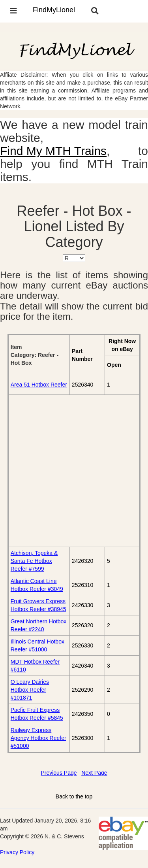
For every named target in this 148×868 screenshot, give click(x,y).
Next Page (94, 773)
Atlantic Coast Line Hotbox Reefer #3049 (37, 585)
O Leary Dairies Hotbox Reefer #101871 (30, 690)
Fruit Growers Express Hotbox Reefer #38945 (38, 605)
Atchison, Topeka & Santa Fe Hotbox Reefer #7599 (34, 561)
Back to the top (74, 796)
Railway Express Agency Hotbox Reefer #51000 (38, 738)
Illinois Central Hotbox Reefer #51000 (37, 645)
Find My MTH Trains (53, 151)
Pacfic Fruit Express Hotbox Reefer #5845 (37, 714)
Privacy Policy (17, 852)
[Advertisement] (74, 471)
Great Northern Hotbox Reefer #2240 (39, 625)
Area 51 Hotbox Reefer (39, 385)
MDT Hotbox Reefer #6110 (35, 666)
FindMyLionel (54, 10)
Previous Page (59, 773)
